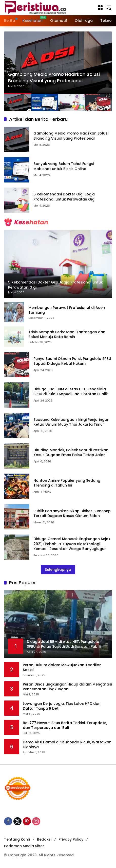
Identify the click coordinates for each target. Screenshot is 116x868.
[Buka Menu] (100, 8)
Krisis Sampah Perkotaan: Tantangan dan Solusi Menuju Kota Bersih (67, 335)
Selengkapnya (58, 570)
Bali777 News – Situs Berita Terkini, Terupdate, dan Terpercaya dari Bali (65, 725)
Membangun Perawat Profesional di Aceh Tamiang (67, 310)
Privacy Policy (71, 839)
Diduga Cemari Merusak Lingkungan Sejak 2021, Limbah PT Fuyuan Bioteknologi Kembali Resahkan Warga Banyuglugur (72, 544)
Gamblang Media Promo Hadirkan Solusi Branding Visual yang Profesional (54, 77)
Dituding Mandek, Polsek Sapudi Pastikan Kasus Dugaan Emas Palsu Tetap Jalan (71, 453)
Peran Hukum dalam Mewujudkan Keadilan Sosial (62, 668)
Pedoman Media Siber (24, 846)
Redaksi (44, 839)
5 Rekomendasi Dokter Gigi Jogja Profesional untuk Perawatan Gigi (64, 197)
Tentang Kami (17, 839)
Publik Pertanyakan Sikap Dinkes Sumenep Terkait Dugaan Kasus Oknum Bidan (72, 513)
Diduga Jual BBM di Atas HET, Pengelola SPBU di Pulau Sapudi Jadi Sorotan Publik (71, 392)
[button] (109, 8)
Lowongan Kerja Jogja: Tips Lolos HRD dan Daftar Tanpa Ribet (62, 706)
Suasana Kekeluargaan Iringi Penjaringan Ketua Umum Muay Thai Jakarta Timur (71, 422)
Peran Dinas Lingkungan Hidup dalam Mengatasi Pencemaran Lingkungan (67, 687)
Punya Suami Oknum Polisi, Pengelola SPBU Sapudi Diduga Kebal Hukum (72, 361)
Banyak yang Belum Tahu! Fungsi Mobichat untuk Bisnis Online (64, 166)
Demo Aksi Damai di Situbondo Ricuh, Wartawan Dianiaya (67, 745)
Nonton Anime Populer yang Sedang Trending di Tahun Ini (67, 483)
